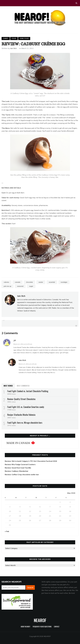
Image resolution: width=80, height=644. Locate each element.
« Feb (7, 531)
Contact (57, 627)
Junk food (24, 38)
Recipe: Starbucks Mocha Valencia (21, 415)
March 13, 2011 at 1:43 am (28, 364)
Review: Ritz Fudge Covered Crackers (20, 464)
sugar (31, 286)
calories (6, 282)
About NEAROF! (25, 627)
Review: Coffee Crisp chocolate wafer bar (22, 475)
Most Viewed (8, 386)
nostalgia (64, 282)
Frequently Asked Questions (42, 627)
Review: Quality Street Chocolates (21, 399)
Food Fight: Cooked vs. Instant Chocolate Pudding (28, 391)
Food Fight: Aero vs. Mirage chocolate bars (25, 423)
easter (41, 282)
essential (52, 282)
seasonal (20, 286)
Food (14, 38)
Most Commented (23, 386)
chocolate (29, 282)
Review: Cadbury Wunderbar (17, 471)
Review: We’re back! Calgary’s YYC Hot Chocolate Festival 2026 (31, 461)
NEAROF (40, 620)
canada (18, 282)
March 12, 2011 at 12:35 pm (23, 344)
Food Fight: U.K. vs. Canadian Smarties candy (26, 407)
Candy (6, 38)
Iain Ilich (13, 48)
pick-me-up (7, 286)
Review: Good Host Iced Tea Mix (18, 468)
